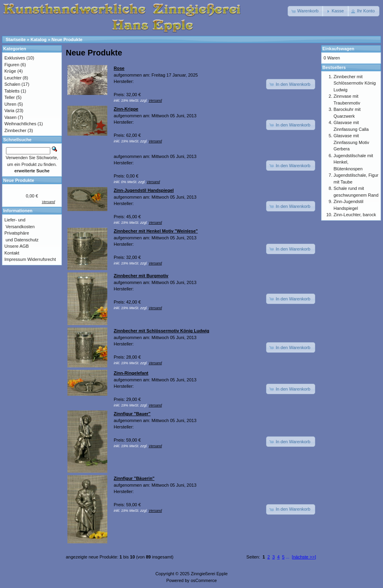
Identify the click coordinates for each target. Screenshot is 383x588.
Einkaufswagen (338, 49)
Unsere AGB (17, 246)
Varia (9, 110)
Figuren (12, 65)
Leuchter (13, 78)
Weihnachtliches (20, 124)
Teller (10, 97)
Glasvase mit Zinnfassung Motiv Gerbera (351, 142)
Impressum (15, 259)
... (287, 557)
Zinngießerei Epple (209, 574)
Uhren (10, 104)
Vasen (10, 117)
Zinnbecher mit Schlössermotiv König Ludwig (355, 83)
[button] (305, 11)
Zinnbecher (15, 130)
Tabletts (12, 91)
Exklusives (15, 58)
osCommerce (204, 580)
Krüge (10, 71)
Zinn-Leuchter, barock (355, 215)
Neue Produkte (67, 39)
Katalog (39, 39)
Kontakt (12, 253)
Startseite (16, 39)
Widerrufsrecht (41, 259)
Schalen (12, 84)
